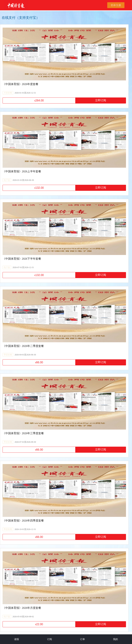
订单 (82, 639)
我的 (115, 639)
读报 (16, 639)
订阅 (49, 639)
